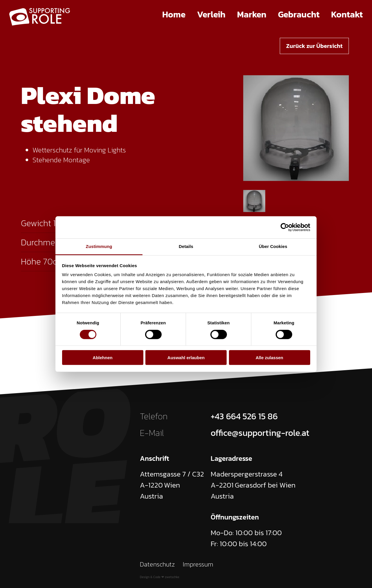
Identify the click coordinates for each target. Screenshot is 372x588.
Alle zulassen (269, 358)
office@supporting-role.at (260, 433)
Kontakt (347, 14)
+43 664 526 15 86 (244, 416)
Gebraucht (299, 14)
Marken (252, 14)
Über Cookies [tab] (273, 246)
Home (174, 14)
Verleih (211, 14)
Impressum (198, 564)
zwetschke (172, 577)
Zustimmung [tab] (99, 246)
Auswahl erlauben (186, 358)
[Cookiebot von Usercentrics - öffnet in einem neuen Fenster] (285, 227)
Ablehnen (102, 358)
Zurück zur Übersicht (314, 46)
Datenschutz (157, 564)
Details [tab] (186, 246)
